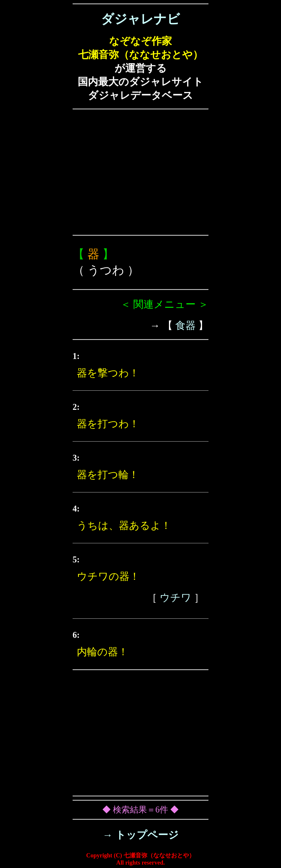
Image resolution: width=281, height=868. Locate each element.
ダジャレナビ (140, 19)
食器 (185, 325)
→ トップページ (141, 835)
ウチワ (176, 598)
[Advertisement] (140, 172)
